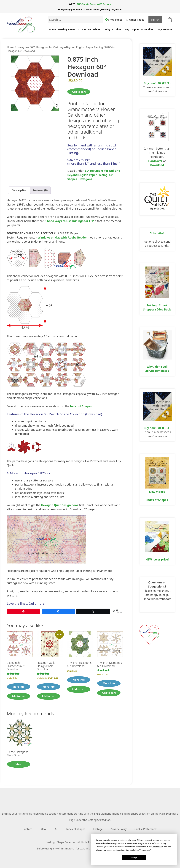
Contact (27, 829)
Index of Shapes (81, 406)
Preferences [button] (145, 850)
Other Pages (135, 20)
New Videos (157, 492)
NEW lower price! (157, 559)
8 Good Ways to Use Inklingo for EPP (69, 221)
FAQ (127, 29)
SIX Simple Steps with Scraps (94, 4)
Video (119, 29)
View (19, 764)
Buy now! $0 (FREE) (157, 83)
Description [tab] (20, 190)
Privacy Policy (119, 829)
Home (52, 29)
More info (19, 687)
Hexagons (23, 47)
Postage (98, 829)
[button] (57, 106)
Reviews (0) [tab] (40, 190)
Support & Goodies (144, 29)
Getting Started (69, 29)
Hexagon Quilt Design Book (60, 505)
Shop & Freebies (92, 29)
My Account (165, 29)
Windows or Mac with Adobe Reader (62, 237)
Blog (109, 29)
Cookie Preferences (146, 829)
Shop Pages (114, 20)
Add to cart (79, 92)
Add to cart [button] (19, 696)
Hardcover (155, 161)
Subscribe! (157, 233)
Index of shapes (76, 829)
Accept (134, 857)
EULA (43, 829)
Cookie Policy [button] (157, 847)
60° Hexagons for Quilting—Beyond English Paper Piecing (67, 47)
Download (157, 165)
